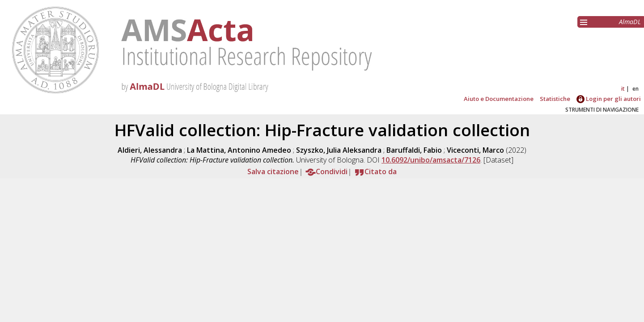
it (623, 89)
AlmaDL (630, 22)
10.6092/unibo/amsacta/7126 (431, 160)
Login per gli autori (609, 99)
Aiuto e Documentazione (499, 99)
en (636, 89)
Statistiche (555, 99)
